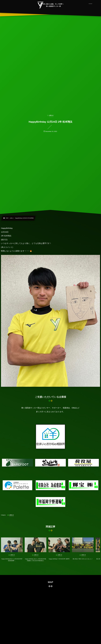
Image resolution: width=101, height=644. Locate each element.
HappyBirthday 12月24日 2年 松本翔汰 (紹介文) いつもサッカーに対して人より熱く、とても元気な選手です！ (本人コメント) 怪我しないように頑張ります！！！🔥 (50, 307)
